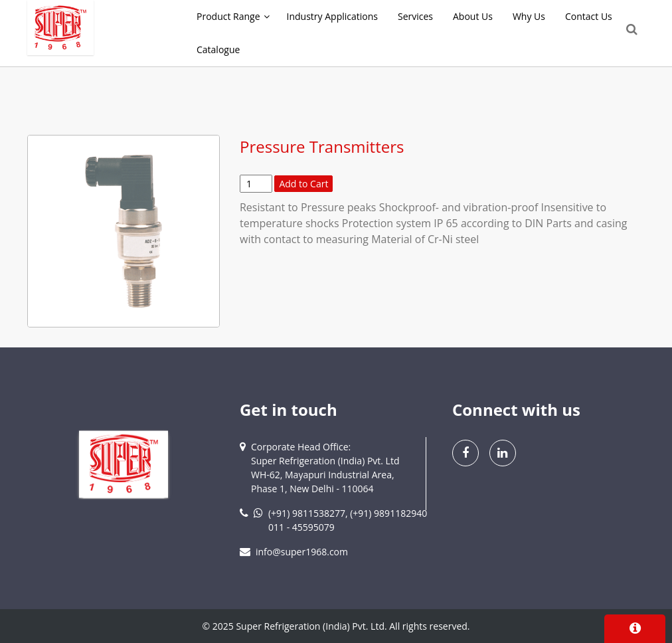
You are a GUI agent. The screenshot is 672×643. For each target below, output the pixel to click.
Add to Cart (303, 184)
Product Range (228, 16)
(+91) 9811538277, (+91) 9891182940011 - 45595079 (348, 520)
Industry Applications (332, 16)
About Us (473, 16)
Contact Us (589, 16)
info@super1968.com (302, 552)
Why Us (529, 16)
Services (415, 16)
